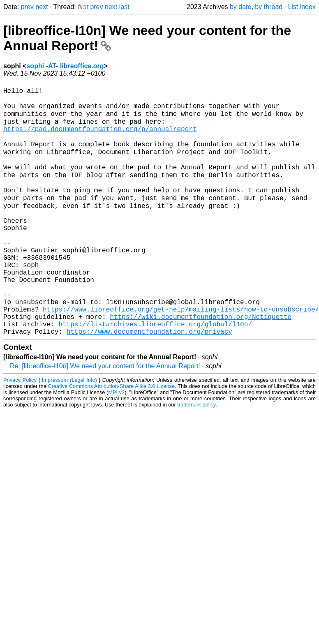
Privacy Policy (20, 430)
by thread (269, 7)
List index (302, 7)
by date (240, 7)
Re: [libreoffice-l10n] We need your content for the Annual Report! (105, 416)
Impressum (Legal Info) (69, 430)
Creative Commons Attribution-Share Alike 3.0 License (112, 436)
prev (27, 7)
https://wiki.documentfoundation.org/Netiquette (201, 363)
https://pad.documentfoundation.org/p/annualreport (100, 137)
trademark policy (196, 455)
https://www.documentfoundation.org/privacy (149, 381)
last (124, 7)
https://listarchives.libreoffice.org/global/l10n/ (155, 372)
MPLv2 (116, 442)
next (42, 7)
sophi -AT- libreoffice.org (65, 66)
